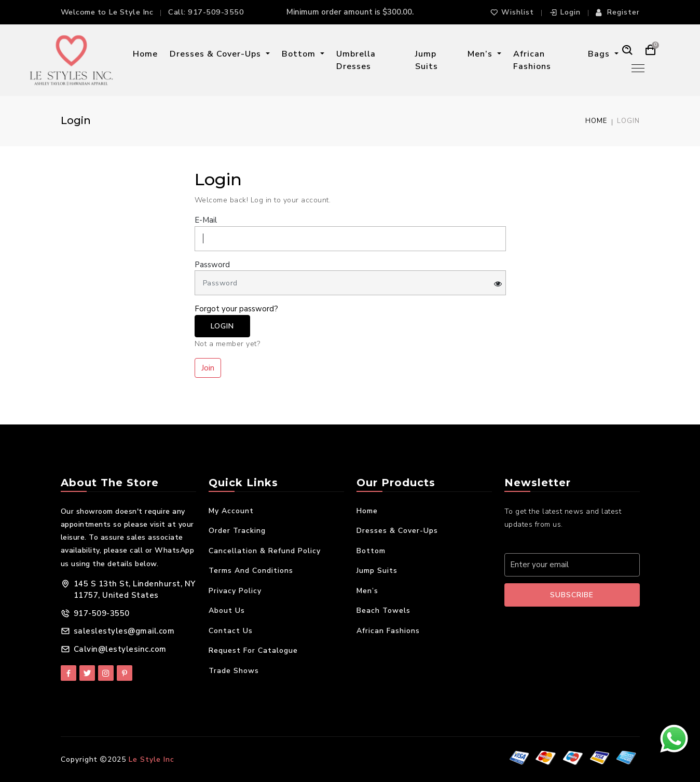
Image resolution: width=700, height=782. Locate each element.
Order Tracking (237, 531)
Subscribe (572, 595)
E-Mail (206, 220)
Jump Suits (427, 60)
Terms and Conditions (251, 571)
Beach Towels (383, 610)
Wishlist (512, 12)
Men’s (481, 54)
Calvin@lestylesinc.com (120, 649)
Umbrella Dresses (356, 60)
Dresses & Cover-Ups (217, 54)
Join (208, 368)
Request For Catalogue (253, 650)
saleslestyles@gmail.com (124, 631)
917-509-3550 (216, 12)
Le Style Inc (152, 759)
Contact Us (231, 631)
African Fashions (532, 60)
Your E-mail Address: (548, 542)
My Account (231, 511)
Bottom (300, 54)
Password (212, 265)
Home (145, 54)
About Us (227, 610)
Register (618, 12)
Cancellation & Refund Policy (265, 551)
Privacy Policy (235, 591)
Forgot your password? (236, 309)
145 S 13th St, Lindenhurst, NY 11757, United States (135, 590)
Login (565, 12)
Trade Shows (234, 671)
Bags (600, 54)
